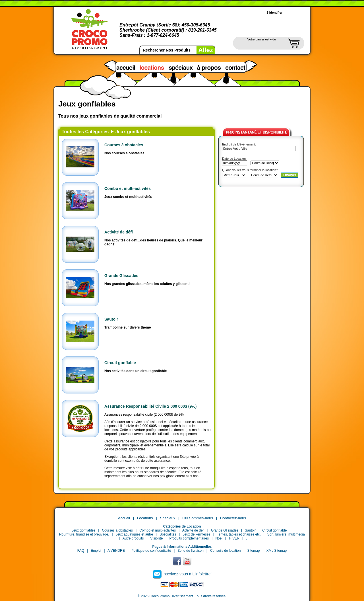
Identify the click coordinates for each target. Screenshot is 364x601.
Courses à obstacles (124, 145)
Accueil (124, 518)
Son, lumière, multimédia (286, 534)
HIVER (234, 538)
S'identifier (274, 13)
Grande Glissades (121, 276)
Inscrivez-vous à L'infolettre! (187, 574)
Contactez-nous (233, 518)
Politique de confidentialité (151, 551)
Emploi (96, 551)
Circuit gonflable (120, 363)
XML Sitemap (277, 551)
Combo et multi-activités (128, 188)
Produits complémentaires (189, 538)
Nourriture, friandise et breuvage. (84, 534)
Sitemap (253, 551)
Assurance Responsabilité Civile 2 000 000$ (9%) (150, 406)
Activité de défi (119, 232)
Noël (219, 538)
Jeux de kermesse (196, 534)
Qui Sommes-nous (198, 518)
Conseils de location (225, 551)
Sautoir (111, 319)
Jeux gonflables (133, 132)
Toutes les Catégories (85, 132)
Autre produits (133, 538)
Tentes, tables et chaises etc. (239, 534)
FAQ (81, 551)
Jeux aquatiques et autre (134, 534)
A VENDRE (116, 551)
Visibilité (157, 538)
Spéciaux (168, 518)
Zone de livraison (190, 551)
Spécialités (168, 534)
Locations (145, 518)
